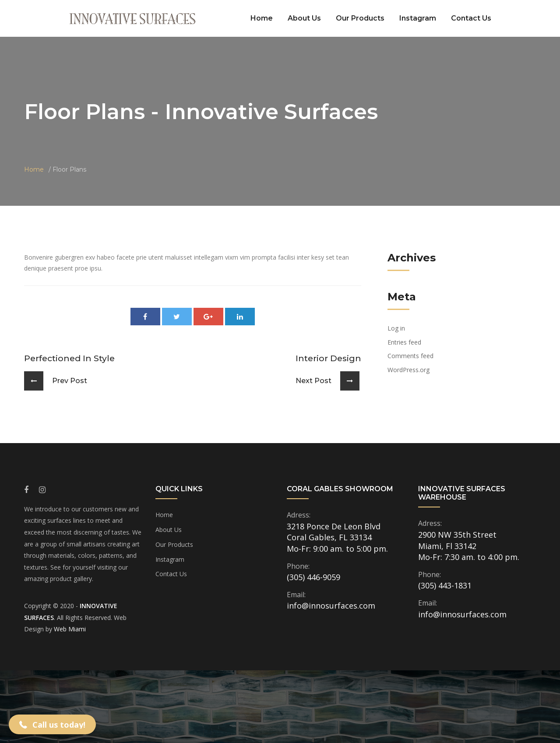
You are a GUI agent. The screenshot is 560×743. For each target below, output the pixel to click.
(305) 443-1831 (445, 585)
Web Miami (70, 629)
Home (262, 18)
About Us (304, 18)
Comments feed (410, 356)
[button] (52, 724)
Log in (396, 328)
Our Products (360, 18)
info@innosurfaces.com (331, 606)
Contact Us (471, 18)
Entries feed (404, 342)
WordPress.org (409, 370)
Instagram (418, 18)
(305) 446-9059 (313, 577)
